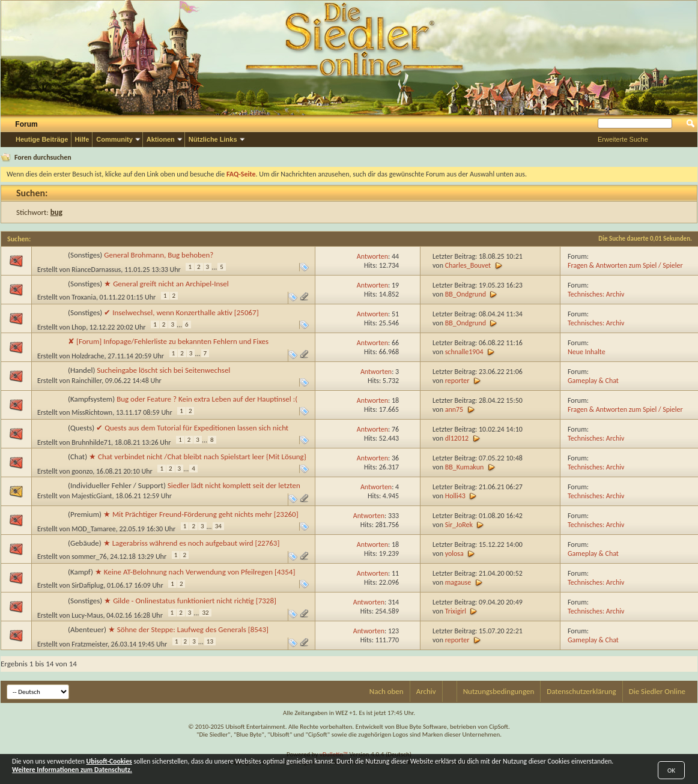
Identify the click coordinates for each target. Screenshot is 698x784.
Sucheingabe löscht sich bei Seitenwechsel (163, 370)
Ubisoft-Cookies (109, 761)
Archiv (426, 691)
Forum (26, 124)
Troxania (84, 297)
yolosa (454, 553)
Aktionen (161, 139)
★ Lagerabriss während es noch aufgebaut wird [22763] (192, 543)
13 (210, 641)
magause (458, 582)
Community (114, 139)
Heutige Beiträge (42, 139)
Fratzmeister (90, 644)
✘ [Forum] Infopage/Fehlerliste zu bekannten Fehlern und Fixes (168, 341)
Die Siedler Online (657, 691)
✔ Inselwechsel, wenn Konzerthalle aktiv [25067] (181, 312)
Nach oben (387, 691)
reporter (457, 381)
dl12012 (457, 438)
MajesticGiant (92, 496)
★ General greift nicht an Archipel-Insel (166, 284)
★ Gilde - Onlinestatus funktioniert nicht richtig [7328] (190, 601)
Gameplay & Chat (593, 381)
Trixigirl (456, 611)
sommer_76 (89, 556)
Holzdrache (88, 356)
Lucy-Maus (87, 615)
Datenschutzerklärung (581, 691)
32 (205, 613)
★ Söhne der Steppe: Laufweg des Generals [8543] (188, 629)
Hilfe (82, 139)
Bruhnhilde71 (91, 442)
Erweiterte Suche (623, 139)
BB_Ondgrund (466, 294)
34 (218, 526)
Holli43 (455, 496)
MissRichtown (92, 412)
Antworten (372, 256)
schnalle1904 (464, 352)
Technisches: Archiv (596, 294)
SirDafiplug (87, 585)
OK (671, 770)
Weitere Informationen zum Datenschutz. (72, 770)
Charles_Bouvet (468, 265)
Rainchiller (86, 381)
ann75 (454, 409)
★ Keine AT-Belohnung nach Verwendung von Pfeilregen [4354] (195, 572)
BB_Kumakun (465, 467)
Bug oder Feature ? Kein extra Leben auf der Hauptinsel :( (207, 399)
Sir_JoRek (459, 525)
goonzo (82, 471)
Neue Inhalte (587, 352)
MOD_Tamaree (94, 529)
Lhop (79, 327)
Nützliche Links (213, 139)
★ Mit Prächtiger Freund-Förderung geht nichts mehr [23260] (201, 514)
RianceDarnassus (96, 270)
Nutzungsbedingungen (499, 691)
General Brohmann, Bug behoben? (159, 255)
